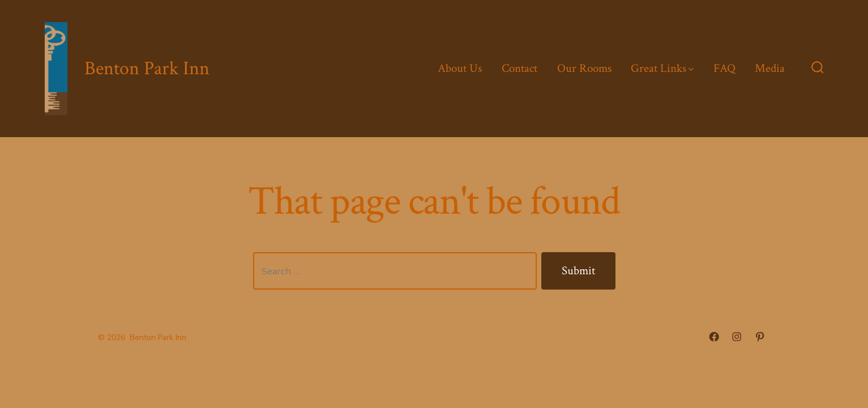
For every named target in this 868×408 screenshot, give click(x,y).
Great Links (662, 68)
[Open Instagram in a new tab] (737, 337)
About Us (460, 68)
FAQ (724, 68)
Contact (519, 68)
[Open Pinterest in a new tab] (760, 337)
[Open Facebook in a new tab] (714, 337)
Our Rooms (584, 68)
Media (770, 68)
